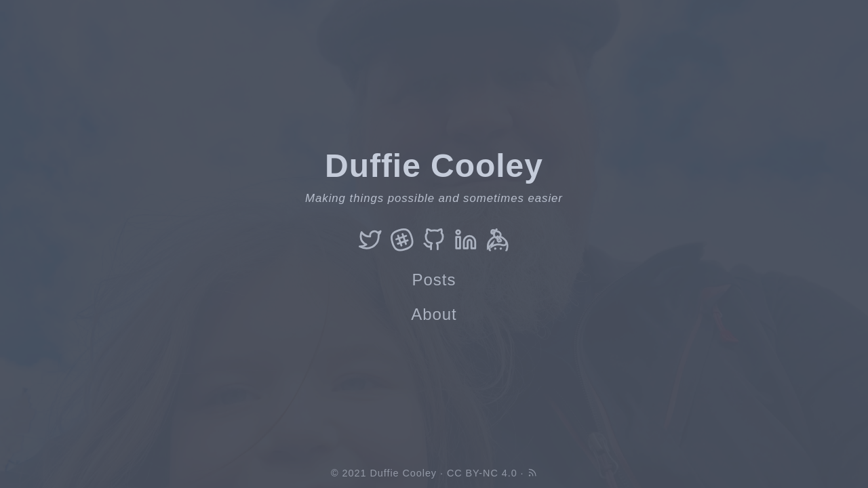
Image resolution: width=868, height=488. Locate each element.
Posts (434, 280)
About (434, 314)
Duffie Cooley (403, 473)
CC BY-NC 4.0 (482, 473)
